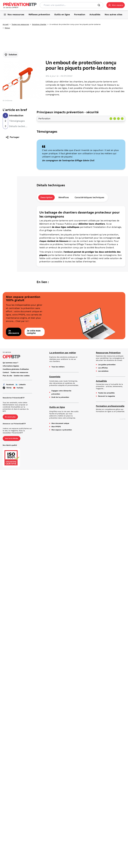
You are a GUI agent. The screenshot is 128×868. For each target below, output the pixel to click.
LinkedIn (20, 385)
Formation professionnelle (110, 406)
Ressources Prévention (108, 353)
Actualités (101, 381)
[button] (116, 5)
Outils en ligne (57, 407)
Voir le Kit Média (12, 438)
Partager (12, 137)
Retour (7, 28)
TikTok (7, 388)
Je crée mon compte (34, 332)
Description (46, 197)
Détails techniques (20, 126)
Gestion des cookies (22, 376)
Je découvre (14, 332)
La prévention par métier (63, 353)
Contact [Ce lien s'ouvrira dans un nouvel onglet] (6, 372)
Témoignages (17, 121)
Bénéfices (64, 197)
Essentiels (55, 377)
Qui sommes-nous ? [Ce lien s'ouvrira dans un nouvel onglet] (10, 363)
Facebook (8, 385)
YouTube (18, 388)
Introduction (16, 116)
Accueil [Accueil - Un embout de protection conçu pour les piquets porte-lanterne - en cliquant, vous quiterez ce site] (6, 24)
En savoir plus (10, 417)
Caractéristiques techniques (89, 197)
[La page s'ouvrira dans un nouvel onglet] (116, 5)
